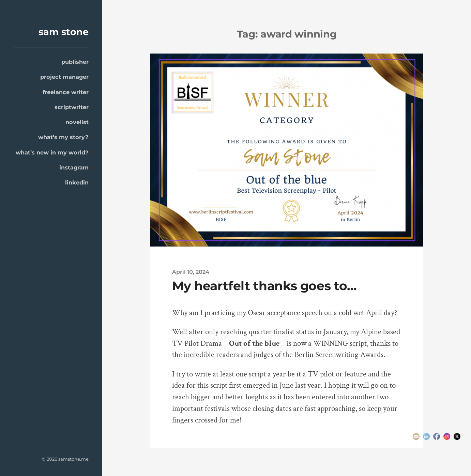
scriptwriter (72, 107)
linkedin (77, 182)
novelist (77, 122)
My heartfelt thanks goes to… (264, 286)
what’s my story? (63, 137)
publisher (75, 62)
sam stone (64, 32)
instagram (74, 167)
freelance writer (66, 92)
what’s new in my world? (52, 152)
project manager (64, 77)
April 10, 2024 (191, 272)
